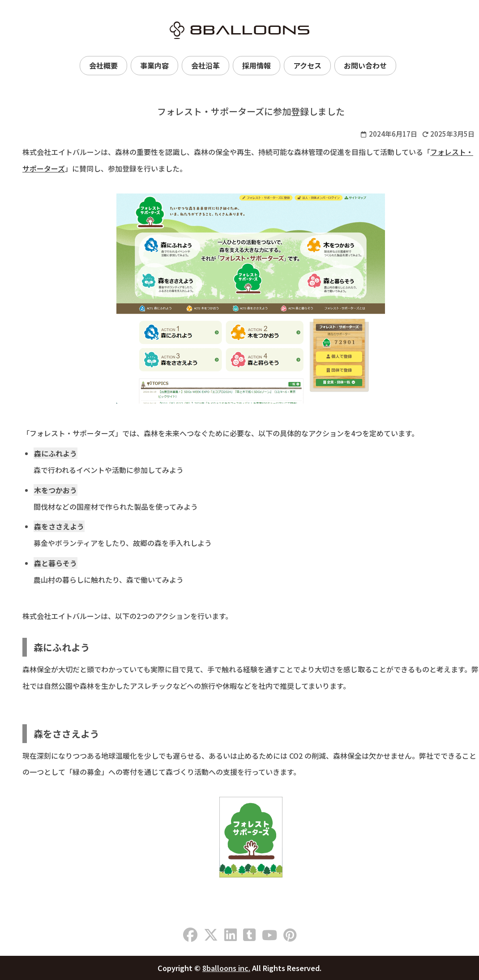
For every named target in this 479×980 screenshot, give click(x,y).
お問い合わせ (365, 65)
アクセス (307, 65)
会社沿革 (205, 65)
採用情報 (257, 65)
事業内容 (154, 65)
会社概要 (103, 65)
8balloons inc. (226, 968)
